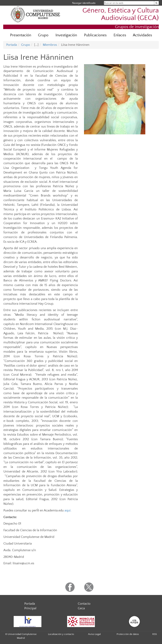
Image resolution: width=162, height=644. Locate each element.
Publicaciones (95, 35)
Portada (12, 45)
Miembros (50, 45)
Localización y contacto (61, 634)
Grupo (43, 35)
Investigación (66, 35)
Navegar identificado (84, 3)
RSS (155, 634)
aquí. (68, 510)
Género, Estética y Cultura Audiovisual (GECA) (121, 14)
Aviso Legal (94, 634)
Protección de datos (128, 634)
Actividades (142, 35)
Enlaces (120, 35)
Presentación (21, 35)
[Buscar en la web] (156, 3)
